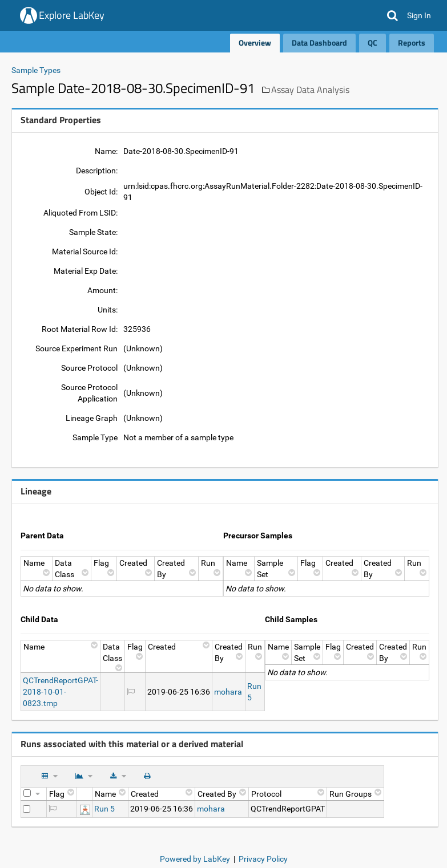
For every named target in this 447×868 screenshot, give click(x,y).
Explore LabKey (72, 15)
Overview (255, 42)
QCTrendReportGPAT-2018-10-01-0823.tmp (61, 692)
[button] (392, 15)
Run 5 (104, 809)
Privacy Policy (263, 859)
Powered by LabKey (195, 859)
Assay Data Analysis (310, 90)
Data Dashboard (319, 42)
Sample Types (36, 70)
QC (372, 42)
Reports (412, 42)
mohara (228, 692)
